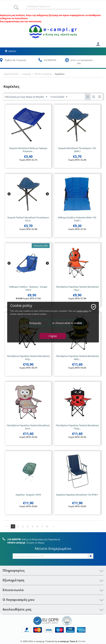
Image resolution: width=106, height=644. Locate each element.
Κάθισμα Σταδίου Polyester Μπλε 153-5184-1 (77, 219)
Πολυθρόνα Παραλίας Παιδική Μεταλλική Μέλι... (77, 358)
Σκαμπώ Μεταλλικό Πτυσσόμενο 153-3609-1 (77, 150)
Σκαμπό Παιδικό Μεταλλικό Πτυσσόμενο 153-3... (28, 219)
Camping (26, 74)
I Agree (53, 336)
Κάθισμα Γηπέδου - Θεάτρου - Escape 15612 (28, 288)
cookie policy (82, 311)
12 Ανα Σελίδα (59, 97)
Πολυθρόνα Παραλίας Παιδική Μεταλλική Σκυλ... (28, 427)
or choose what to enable (67, 323)
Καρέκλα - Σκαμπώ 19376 (28, 495)
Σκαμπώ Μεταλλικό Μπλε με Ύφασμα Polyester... (28, 150)
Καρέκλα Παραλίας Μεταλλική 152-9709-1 (77, 495)
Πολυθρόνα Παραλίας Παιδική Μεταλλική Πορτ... (77, 288)
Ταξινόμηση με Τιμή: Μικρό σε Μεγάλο (26, 97)
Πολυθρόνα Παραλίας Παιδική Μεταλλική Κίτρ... (28, 358)
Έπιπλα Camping (43, 74)
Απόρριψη (35, 323)
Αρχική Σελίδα (11, 74)
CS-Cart (82, 641)
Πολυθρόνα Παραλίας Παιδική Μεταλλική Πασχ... (77, 427)
